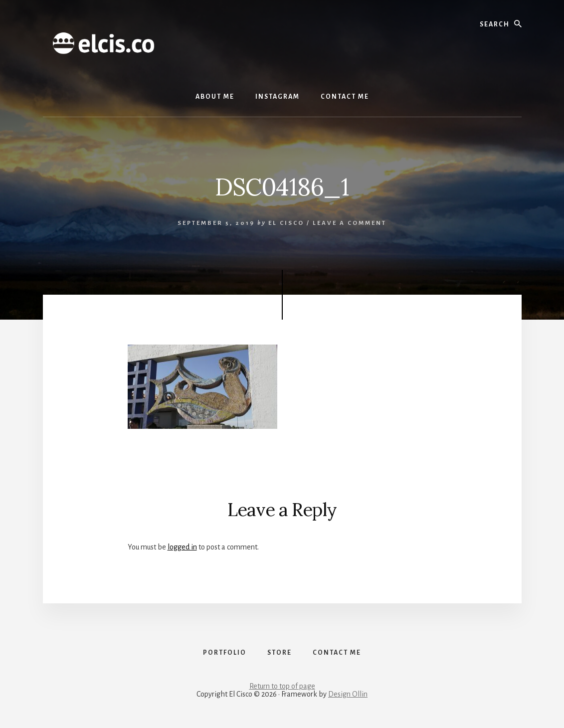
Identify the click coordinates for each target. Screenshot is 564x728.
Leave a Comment (350, 223)
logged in (182, 547)
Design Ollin (348, 694)
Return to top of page (282, 686)
